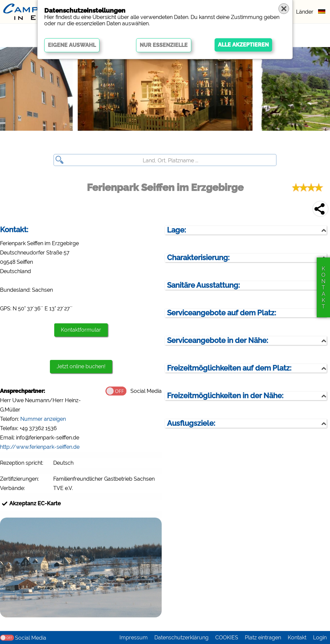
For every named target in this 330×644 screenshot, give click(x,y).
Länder (305, 12)
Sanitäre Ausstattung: (203, 285)
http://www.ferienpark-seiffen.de (40, 447)
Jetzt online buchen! (81, 366)
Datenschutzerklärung (181, 638)
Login (320, 638)
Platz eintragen (263, 638)
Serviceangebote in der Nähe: (218, 340)
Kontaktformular (81, 330)
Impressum (134, 638)
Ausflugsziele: (191, 423)
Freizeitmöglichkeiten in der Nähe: (225, 396)
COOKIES (227, 638)
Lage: (176, 230)
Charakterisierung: (198, 258)
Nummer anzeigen (43, 419)
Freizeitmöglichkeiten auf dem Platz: (229, 368)
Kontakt (297, 638)
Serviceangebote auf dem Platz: (222, 313)
